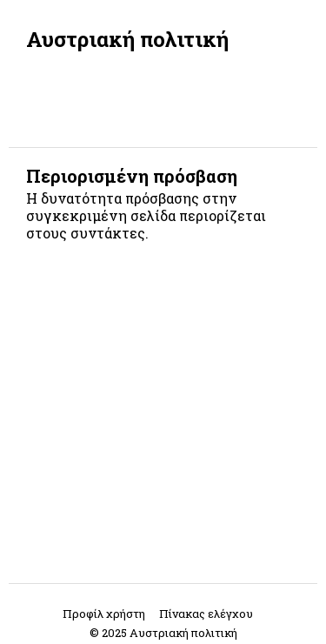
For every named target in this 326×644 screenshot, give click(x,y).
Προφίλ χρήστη (104, 614)
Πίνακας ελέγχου (206, 614)
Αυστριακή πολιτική (127, 39)
